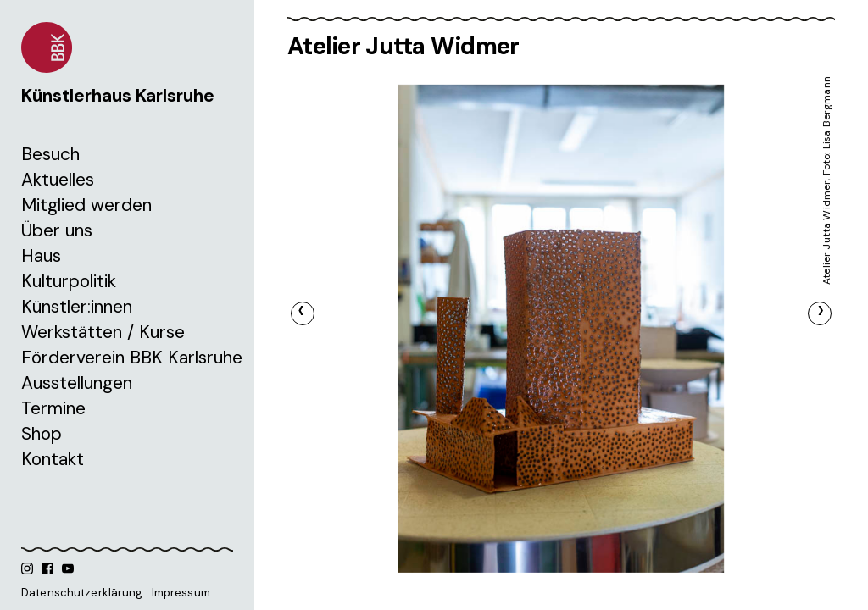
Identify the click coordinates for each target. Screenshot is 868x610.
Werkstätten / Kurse (103, 332)
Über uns (57, 230)
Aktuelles (58, 180)
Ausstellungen (77, 383)
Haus (41, 256)
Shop (42, 434)
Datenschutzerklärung (82, 593)
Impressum (181, 593)
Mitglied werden (86, 205)
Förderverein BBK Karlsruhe (132, 358)
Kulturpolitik (69, 281)
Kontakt (53, 459)
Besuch (50, 154)
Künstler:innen (77, 307)
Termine (53, 408)
